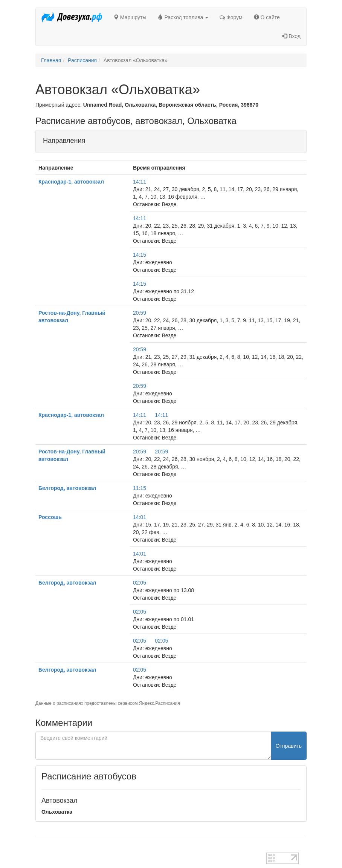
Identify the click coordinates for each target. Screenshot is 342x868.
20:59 (140, 313)
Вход (291, 36)
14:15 (140, 255)
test (40, 849)
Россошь (50, 517)
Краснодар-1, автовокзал (71, 182)
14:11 (140, 182)
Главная (51, 60)
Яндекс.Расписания (160, 703)
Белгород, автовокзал (67, 488)
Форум (231, 17)
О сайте (267, 17)
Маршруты (130, 17)
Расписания (82, 60)
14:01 (140, 517)
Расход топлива (183, 17)
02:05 (140, 583)
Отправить (289, 746)
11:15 (140, 488)
